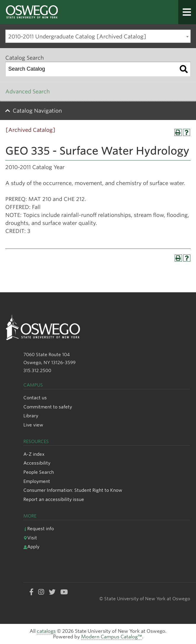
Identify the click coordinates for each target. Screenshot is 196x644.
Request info (39, 529)
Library (31, 416)
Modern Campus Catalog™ (112, 637)
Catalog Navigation (37, 111)
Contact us (35, 398)
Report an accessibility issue (54, 499)
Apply (31, 547)
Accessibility (37, 463)
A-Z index (34, 454)
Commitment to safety (48, 407)
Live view (33, 425)
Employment (37, 481)
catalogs (46, 631)
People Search (39, 472)
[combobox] (98, 36)
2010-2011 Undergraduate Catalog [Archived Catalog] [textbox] (77, 37)
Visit (30, 538)
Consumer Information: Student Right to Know (73, 490)
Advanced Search (28, 91)
